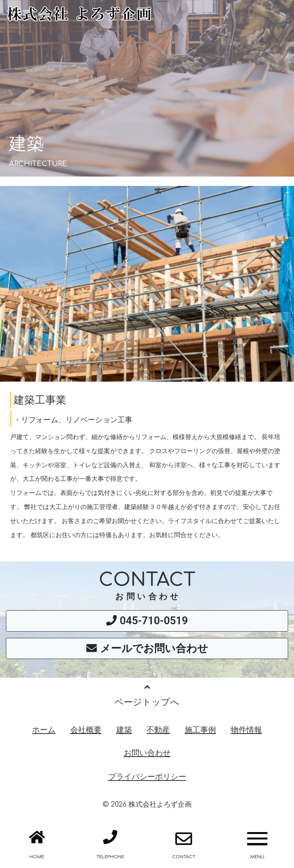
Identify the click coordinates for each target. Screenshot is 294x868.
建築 (124, 730)
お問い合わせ (147, 753)
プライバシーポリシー (147, 777)
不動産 (158, 730)
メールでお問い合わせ (147, 648)
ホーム (44, 730)
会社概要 (86, 730)
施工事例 (200, 730)
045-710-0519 (147, 621)
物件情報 (246, 730)
